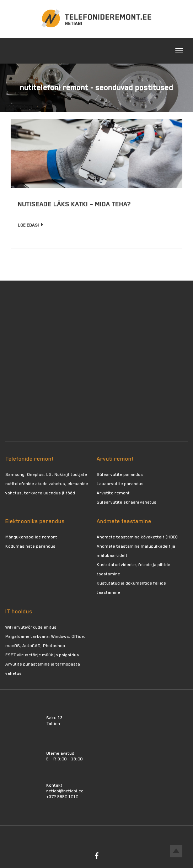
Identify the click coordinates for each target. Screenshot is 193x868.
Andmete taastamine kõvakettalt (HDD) (137, 537)
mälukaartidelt (112, 555)
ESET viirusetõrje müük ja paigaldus (42, 655)
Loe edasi (31, 225)
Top (176, 851)
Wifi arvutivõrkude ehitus (31, 627)
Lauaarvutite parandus (120, 484)
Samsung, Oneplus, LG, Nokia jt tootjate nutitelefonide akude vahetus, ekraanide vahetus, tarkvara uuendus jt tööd (47, 484)
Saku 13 (54, 718)
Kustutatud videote (116, 565)
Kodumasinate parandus (30, 546)
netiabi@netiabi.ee (65, 791)
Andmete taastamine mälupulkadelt (134, 546)
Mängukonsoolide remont (31, 537)
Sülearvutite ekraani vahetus (127, 502)
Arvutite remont (113, 493)
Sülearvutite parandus (120, 474)
